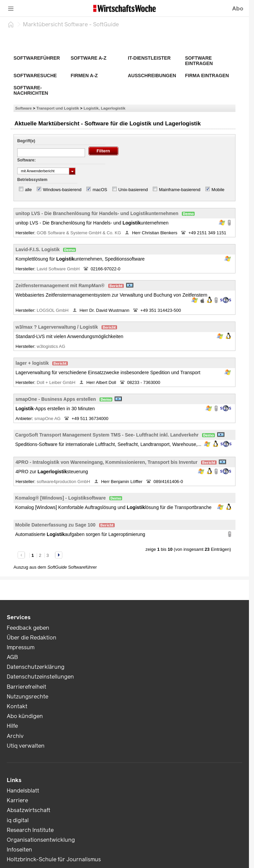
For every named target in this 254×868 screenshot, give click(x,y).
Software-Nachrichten (31, 90)
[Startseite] (11, 24)
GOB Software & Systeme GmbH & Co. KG (80, 233)
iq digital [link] (18, 820)
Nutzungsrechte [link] (27, 697)
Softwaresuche (35, 76)
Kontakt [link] (17, 706)
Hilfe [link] (12, 726)
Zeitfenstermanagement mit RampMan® (60, 286)
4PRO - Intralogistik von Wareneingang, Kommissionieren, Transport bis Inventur (106, 462)
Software (23, 108)
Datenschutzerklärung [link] (36, 667)
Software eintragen (199, 61)
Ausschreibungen (152, 76)
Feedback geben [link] (28, 628)
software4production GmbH (64, 482)
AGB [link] (12, 657)
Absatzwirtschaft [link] (29, 810)
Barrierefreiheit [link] (26, 687)
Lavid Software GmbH (59, 269)
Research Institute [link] (30, 830)
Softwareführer (37, 58)
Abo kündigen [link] (25, 716)
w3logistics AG (52, 346)
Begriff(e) (26, 141)
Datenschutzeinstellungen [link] (40, 677)
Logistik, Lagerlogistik (105, 108)
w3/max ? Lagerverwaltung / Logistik (57, 327)
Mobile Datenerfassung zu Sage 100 (55, 525)
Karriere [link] (17, 800)
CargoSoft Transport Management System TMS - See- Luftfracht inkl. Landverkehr (107, 435)
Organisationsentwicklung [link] (41, 840)
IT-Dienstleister (149, 58)
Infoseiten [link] (19, 850)
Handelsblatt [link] (23, 791)
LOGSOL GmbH (53, 310)
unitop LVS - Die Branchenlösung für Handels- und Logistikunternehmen (97, 213)
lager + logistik (32, 363)
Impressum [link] (21, 647)
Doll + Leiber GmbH (57, 382)
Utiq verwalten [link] (26, 746)
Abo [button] (238, 9)
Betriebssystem (32, 180)
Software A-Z (89, 58)
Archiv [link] (15, 736)
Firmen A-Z (84, 76)
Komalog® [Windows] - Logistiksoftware (60, 498)
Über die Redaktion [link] (32, 638)
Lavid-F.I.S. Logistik (38, 249)
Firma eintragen (207, 76)
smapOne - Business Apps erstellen (56, 399)
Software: (26, 160)
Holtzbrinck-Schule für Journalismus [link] (54, 859)
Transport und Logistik (58, 108)
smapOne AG (48, 418)
